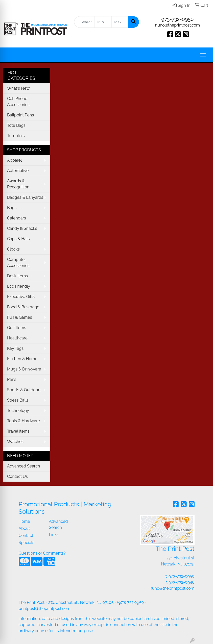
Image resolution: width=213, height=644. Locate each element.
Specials (27, 543)
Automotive (18, 171)
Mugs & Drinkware (24, 369)
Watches (15, 442)
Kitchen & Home (22, 359)
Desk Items (17, 276)
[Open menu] (203, 55)
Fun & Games (20, 317)
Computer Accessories (18, 263)
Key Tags (15, 348)
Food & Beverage (23, 307)
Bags (12, 208)
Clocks (13, 249)
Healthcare (17, 338)
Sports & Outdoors (24, 390)
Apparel (14, 160)
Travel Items (18, 431)
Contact (26, 536)
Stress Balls (18, 400)
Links (54, 535)
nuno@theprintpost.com (177, 25)
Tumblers (16, 136)
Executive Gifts (21, 297)
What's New (18, 88)
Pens (12, 379)
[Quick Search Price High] (120, 22)
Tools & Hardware (23, 421)
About (24, 528)
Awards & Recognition (18, 184)
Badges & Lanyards (25, 197)
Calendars (17, 218)
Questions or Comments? (42, 553)
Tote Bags (16, 125)
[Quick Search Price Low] (103, 22)
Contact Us (17, 476)
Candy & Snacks (22, 228)
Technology (18, 411)
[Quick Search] (84, 22)
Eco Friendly (19, 286)
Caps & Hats (18, 239)
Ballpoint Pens (20, 115)
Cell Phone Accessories (18, 102)
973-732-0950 (177, 19)
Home (24, 521)
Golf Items (17, 328)
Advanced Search (23, 466)
